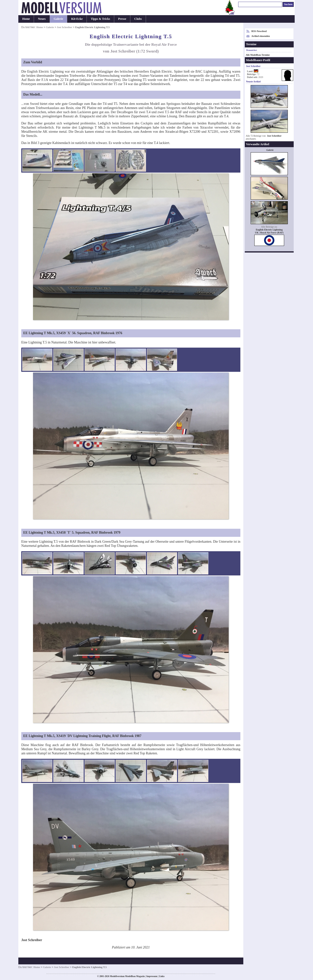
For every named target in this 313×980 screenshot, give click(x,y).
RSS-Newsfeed (259, 31)
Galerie (59, 19)
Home (26, 19)
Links (162, 976)
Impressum (152, 976)
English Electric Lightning (269, 230)
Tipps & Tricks (100, 19)
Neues (42, 19)
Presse (122, 19)
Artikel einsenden (261, 36)
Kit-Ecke (77, 19)
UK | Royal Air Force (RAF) (269, 233)
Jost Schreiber (65, 27)
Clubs (138, 19)
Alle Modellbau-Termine (258, 55)
